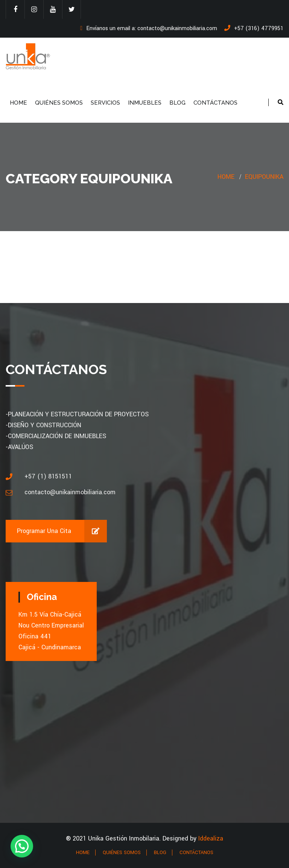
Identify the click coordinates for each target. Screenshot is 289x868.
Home (226, 177)
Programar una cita (62, 531)
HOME (18, 103)
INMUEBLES (145, 103)
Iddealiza (211, 838)
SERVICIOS (105, 103)
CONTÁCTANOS (215, 103)
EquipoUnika (264, 177)
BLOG (177, 103)
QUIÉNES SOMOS (59, 103)
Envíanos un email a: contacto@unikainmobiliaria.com (149, 28)
